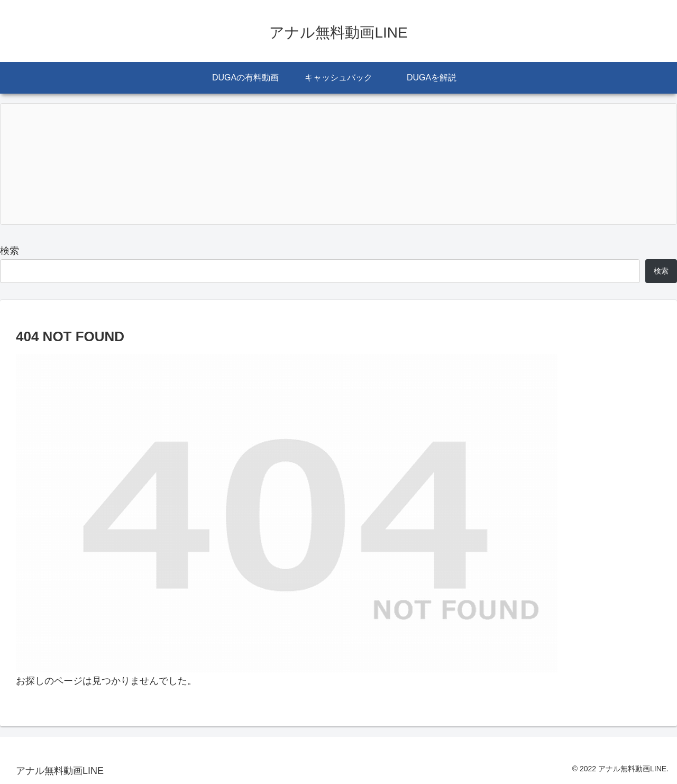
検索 (10, 251)
